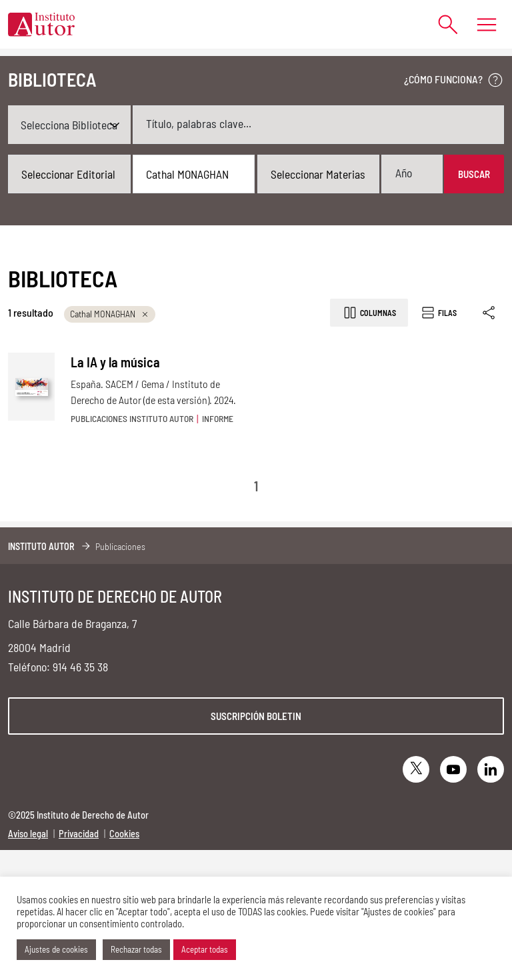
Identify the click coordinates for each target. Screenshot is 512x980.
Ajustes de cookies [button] (56, 949)
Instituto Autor (41, 546)
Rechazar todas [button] (136, 949)
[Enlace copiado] (490, 313)
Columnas (369, 313)
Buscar (474, 174)
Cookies (124, 834)
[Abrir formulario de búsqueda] (442, 24)
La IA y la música (115, 362)
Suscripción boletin (256, 716)
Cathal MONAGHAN (110, 314)
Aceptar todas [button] (205, 949)
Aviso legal (28, 834)
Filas (438, 313)
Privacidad (79, 834)
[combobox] (69, 174)
